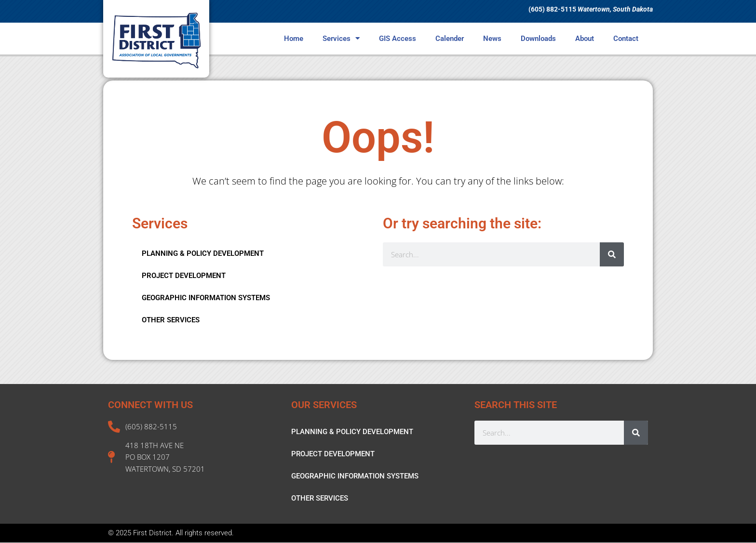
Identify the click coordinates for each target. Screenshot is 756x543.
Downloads (538, 39)
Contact (626, 39)
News (492, 39)
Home (294, 39)
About (585, 39)
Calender (450, 39)
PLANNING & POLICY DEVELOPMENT (203, 253)
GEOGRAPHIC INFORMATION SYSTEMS (206, 298)
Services (341, 38)
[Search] (612, 254)
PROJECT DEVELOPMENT (184, 276)
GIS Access (398, 39)
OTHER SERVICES (171, 320)
